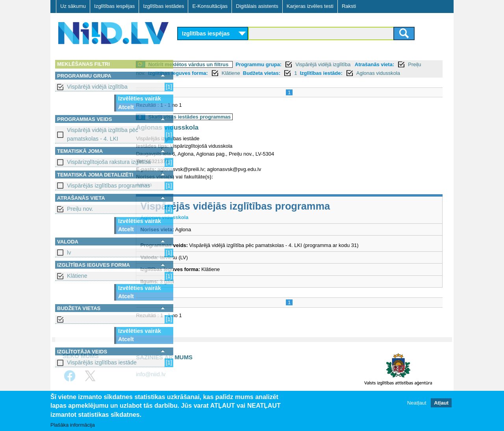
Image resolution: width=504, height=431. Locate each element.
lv (69, 253)
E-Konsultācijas (210, 6)
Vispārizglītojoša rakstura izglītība (109, 162)
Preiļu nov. (80, 209)
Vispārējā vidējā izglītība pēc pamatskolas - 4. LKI (103, 134)
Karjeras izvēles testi (310, 6)
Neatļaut (417, 403)
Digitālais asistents (257, 6)
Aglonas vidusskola (234, 82)
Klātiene (77, 276)
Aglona (187, 193)
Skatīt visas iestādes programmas (233, 125)
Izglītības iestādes (163, 6)
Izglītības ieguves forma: (263, 73)
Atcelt (126, 107)
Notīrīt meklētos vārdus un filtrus (232, 64)
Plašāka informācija (73, 425)
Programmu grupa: (302, 64)
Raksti (349, 6)
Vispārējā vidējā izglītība (97, 87)
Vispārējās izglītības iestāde (102, 362)
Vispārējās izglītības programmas (108, 186)
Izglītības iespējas (114, 6)
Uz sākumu (73, 6)
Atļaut (441, 403)
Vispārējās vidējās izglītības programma (279, 215)
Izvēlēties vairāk (140, 98)
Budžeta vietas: (347, 73)
